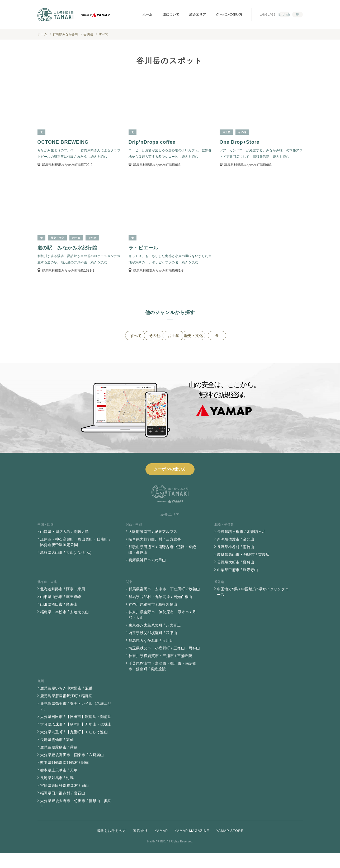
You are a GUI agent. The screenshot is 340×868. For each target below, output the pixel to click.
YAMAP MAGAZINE (192, 846)
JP (297, 15)
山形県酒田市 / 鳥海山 (59, 619)
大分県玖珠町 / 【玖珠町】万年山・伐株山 (76, 739)
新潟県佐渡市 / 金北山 (236, 554)
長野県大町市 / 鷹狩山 (236, 577)
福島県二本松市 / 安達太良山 (65, 627)
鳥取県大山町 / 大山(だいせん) (66, 567)
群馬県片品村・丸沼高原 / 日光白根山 (160, 612)
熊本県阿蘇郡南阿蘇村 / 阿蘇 (65, 778)
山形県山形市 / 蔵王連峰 (61, 612)
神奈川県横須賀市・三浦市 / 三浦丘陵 (160, 671)
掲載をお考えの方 (111, 846)
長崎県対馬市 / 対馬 (57, 793)
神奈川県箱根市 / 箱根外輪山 (153, 619)
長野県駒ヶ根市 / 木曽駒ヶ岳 (241, 547)
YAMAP (161, 846)
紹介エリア (198, 15)
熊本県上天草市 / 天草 (59, 785)
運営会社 (140, 846)
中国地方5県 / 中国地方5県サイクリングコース (253, 607)
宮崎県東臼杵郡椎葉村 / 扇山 (65, 801)
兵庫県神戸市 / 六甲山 (147, 575)
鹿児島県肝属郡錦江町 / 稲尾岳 (66, 711)
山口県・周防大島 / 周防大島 (65, 547)
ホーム (148, 15)
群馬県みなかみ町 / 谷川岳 (151, 655)
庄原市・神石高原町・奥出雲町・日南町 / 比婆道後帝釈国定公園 (75, 557)
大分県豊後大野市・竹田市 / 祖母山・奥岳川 (76, 819)
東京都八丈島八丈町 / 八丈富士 (155, 640)
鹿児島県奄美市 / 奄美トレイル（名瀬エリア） (76, 721)
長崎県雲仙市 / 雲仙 (57, 755)
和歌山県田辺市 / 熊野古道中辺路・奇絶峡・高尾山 (162, 565)
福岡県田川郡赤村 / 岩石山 (63, 808)
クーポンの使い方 (229, 15)
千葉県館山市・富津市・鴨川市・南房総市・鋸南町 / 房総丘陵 (163, 681)
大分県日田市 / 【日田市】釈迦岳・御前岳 (76, 732)
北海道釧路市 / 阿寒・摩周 (63, 604)
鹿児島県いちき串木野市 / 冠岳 (66, 703)
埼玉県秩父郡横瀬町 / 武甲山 (153, 648)
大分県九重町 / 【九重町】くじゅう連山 (74, 747)
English (284, 15)
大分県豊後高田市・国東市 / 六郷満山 (72, 770)
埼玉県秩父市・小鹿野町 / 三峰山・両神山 (164, 663)
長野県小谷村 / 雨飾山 (236, 562)
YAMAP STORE (230, 846)
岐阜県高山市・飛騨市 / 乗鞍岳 (243, 570)
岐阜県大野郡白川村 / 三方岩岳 (155, 554)
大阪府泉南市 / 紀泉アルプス (153, 547)
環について (171, 15)
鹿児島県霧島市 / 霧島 (59, 762)
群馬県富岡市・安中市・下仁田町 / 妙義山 (164, 604)
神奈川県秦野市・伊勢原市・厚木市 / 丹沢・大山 (162, 630)
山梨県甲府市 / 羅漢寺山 (238, 585)
